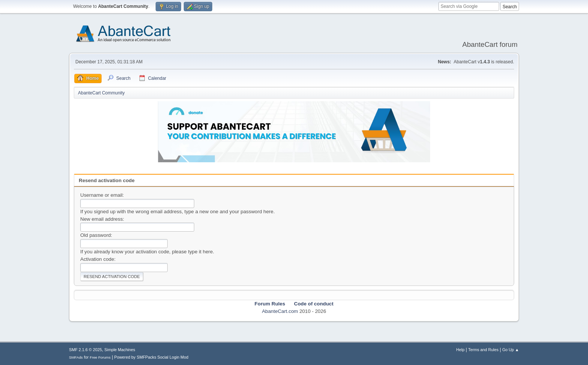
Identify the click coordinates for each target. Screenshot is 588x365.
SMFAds (76, 357)
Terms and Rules (484, 350)
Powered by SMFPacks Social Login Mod (151, 357)
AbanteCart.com (280, 311)
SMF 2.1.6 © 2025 (85, 350)
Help (460, 350)
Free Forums (100, 357)
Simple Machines (120, 350)
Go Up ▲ (511, 350)
